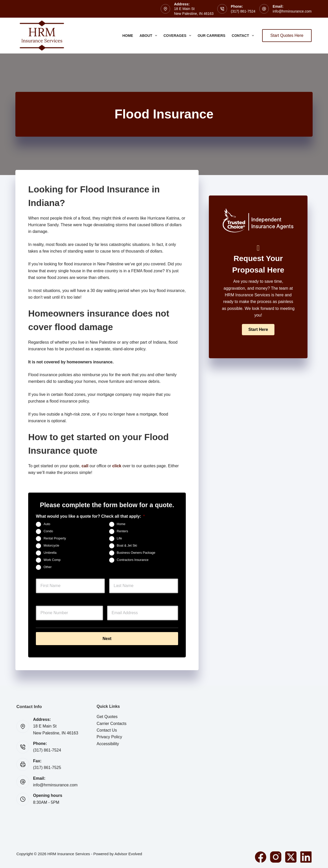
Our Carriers (211, 36)
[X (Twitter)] (291, 856)
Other (48, 567)
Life (119, 539)
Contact (244, 36)
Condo (48, 531)
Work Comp (52, 560)
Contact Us (107, 729)
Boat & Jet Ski (127, 546)
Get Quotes (107, 716)
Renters (122, 531)
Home (128, 36)
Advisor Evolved (128, 853)
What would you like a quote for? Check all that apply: (90, 516)
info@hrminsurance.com (292, 11)
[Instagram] (276, 856)
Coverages (178, 36)
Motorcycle (51, 546)
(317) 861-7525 (47, 767)
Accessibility (108, 743)
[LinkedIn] (306, 856)
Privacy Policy (109, 736)
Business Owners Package (136, 553)
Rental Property (55, 539)
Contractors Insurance (133, 560)
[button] (258, 330)
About (149, 36)
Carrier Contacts (111, 723)
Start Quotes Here (287, 35)
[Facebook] (261, 856)
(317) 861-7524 (243, 11)
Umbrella (50, 553)
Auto (47, 524)
